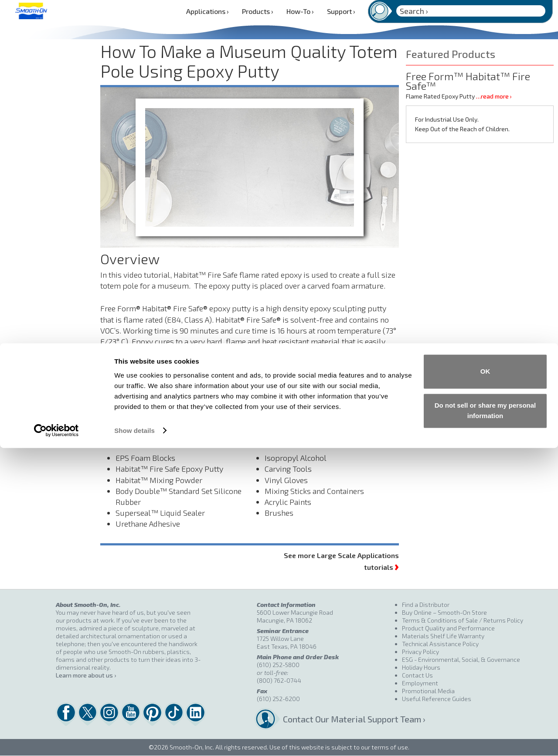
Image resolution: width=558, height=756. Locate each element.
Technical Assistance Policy (440, 644)
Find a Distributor (426, 604)
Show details (134, 739)
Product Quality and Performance (448, 628)
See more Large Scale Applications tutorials (341, 562)
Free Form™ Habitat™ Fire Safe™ (468, 81)
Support (341, 11)
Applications (208, 11)
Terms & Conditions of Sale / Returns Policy (463, 620)
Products (258, 11)
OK (485, 680)
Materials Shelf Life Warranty (443, 636)
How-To (300, 11)
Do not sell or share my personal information (485, 719)
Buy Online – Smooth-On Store (444, 612)
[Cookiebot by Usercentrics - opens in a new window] (56, 739)
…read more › (494, 96)
